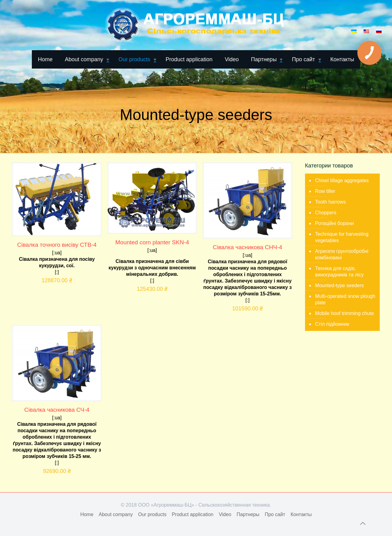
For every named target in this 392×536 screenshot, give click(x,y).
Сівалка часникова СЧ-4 (57, 410)
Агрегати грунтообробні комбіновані (342, 254)
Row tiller (325, 191)
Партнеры (248, 514)
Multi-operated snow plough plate (345, 299)
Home (87, 514)
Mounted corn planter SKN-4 (152, 242)
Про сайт (275, 514)
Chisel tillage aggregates (342, 180)
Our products (152, 514)
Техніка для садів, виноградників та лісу (339, 272)
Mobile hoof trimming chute (345, 313)
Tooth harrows (331, 202)
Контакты (301, 514)
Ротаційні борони (335, 223)
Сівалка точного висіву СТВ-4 (57, 245)
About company (116, 514)
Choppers (326, 213)
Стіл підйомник (332, 324)
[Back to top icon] (363, 523)
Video (225, 514)
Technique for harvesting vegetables (342, 237)
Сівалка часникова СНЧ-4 (248, 247)
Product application (193, 514)
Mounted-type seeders (339, 285)
